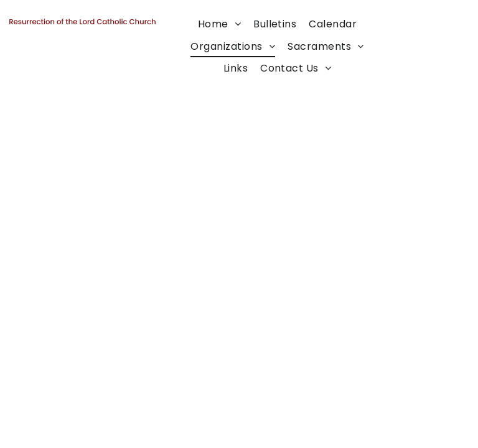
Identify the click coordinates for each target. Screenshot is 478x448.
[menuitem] (219, 24)
